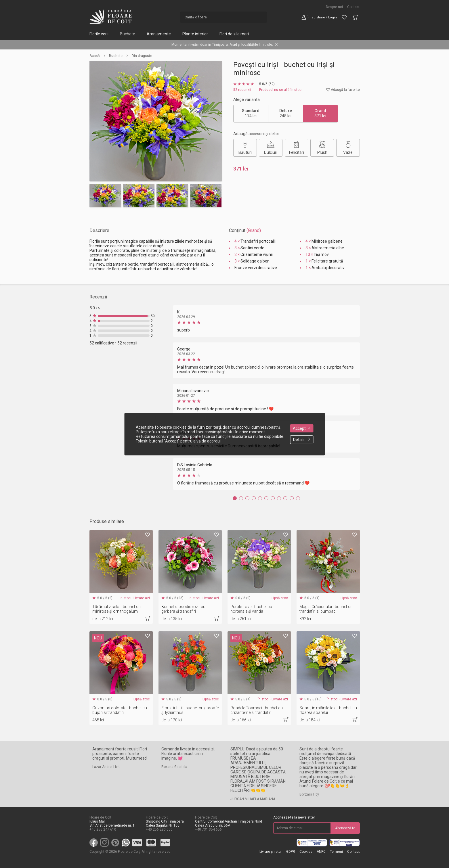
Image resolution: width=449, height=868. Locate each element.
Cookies (306, 852)
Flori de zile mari (234, 34)
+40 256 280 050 (159, 829)
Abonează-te (345, 828)
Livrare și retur (271, 852)
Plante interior (195, 34)
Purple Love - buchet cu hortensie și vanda (251, 609)
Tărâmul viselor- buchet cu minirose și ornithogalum (116, 609)
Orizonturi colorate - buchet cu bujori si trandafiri (120, 710)
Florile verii (99, 34)
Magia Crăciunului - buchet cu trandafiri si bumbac (326, 609)
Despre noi (334, 7)
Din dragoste (142, 56)
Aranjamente (159, 34)
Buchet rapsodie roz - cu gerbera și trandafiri (183, 609)
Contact (354, 7)
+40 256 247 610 (103, 829)
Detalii (302, 440)
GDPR (291, 852)
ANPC (321, 852)
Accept (302, 428)
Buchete (128, 34)
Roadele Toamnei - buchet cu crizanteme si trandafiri (257, 710)
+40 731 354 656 (208, 829)
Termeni (336, 852)
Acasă (95, 56)
